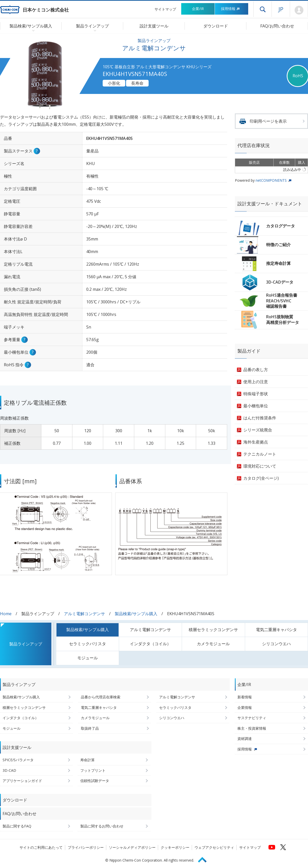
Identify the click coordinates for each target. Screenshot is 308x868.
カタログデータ (281, 226)
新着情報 (245, 697)
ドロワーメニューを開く (263, 9)
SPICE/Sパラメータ (18, 760)
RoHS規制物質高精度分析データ (283, 320)
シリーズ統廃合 (258, 430)
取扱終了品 (90, 728)
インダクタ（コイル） (150, 644)
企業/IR (198, 9)
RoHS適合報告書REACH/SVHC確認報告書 (282, 301)
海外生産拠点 (256, 442)
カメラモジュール (213, 644)
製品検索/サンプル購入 (136, 614)
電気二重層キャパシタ (276, 630)
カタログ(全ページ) (261, 478)
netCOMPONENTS (271, 180)
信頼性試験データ (95, 781)
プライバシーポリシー (86, 847)
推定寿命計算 (278, 263)
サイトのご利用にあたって (41, 847)
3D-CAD (9, 770)
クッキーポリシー (175, 847)
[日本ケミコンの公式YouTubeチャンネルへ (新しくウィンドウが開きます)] (272, 847)
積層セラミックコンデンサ (213, 630)
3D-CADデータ (280, 282)
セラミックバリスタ (88, 644)
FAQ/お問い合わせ (277, 26)
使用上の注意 (256, 382)
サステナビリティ (252, 718)
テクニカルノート (260, 454)
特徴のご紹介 (278, 245)
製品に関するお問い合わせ (102, 826)
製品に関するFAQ (17, 826)
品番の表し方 (256, 370)
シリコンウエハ (276, 644)
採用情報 (230, 9)
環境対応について (260, 466)
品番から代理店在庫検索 (101, 697)
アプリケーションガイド (22, 781)
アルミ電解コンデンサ (84, 614)
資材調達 (245, 739)
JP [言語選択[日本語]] (281, 9)
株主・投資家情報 (252, 728)
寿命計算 (88, 760)
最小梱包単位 (256, 406)
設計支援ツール (154, 26)
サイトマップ (165, 9)
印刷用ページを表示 (268, 121)
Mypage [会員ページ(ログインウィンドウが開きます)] (299, 10)
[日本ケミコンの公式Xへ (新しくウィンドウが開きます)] (283, 847)
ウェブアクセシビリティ (214, 847)
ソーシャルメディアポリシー (132, 847)
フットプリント (93, 770)
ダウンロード (216, 26)
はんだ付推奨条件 (260, 418)
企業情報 (245, 707)
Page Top (205, 859)
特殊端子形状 (256, 394)
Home (6, 614)
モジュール (88, 658)
